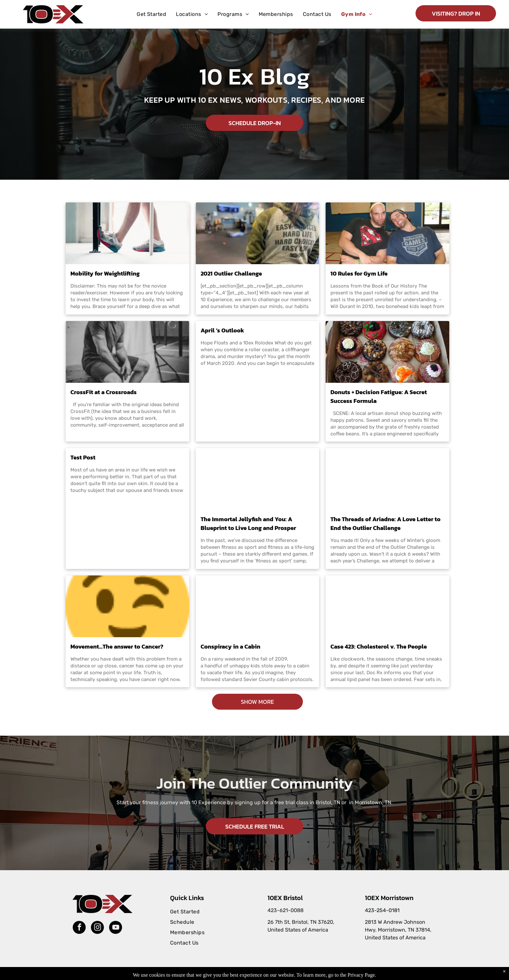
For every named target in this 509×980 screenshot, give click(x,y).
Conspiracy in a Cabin (230, 646)
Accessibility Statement (286, 974)
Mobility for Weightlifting (105, 273)
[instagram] (97, 928)
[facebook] (79, 928)
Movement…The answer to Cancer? (117, 646)
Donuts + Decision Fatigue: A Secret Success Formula (379, 396)
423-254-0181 (382, 910)
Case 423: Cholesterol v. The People (379, 646)
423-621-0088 (286, 910)
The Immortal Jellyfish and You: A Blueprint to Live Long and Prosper (248, 523)
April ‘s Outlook (222, 330)
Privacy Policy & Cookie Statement (233, 974)
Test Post (83, 457)
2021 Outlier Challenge (231, 273)
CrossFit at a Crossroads (104, 392)
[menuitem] (151, 14)
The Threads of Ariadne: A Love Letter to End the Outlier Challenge (385, 523)
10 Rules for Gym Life (359, 273)
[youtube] (116, 928)
